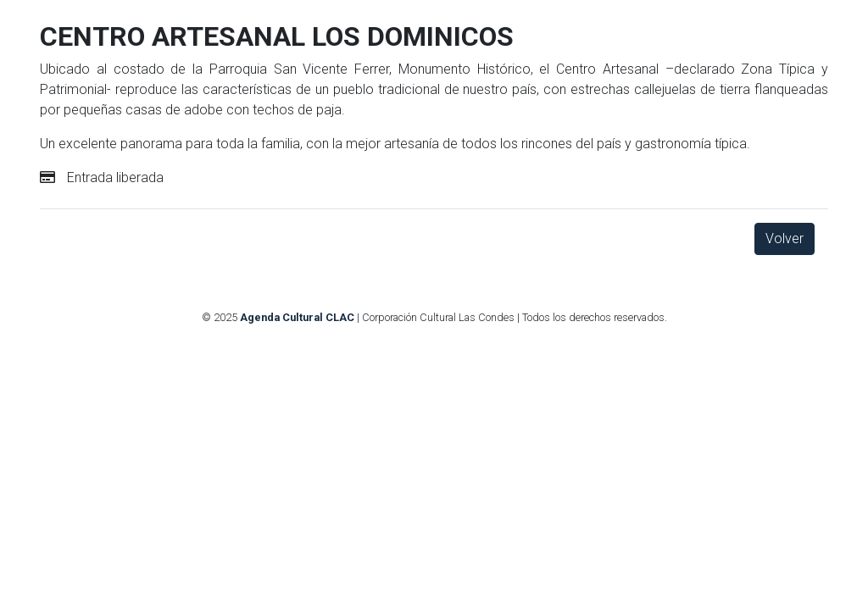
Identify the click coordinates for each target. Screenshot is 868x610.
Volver (785, 238)
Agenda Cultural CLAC (297, 317)
